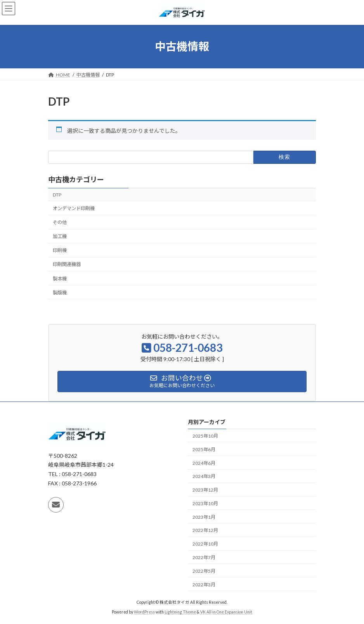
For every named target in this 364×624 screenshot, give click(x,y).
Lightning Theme (180, 612)
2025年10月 (205, 436)
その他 (60, 222)
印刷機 (60, 250)
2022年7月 (204, 557)
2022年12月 (205, 531)
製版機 (60, 293)
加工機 (60, 236)
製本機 (60, 279)
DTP (57, 195)
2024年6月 (204, 463)
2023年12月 (205, 490)
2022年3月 (204, 585)
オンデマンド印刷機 (74, 208)
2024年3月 (204, 476)
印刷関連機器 (67, 265)
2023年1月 (204, 517)
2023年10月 (205, 503)
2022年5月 (204, 571)
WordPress (144, 612)
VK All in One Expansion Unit (226, 612)
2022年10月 (205, 544)
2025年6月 (204, 449)
